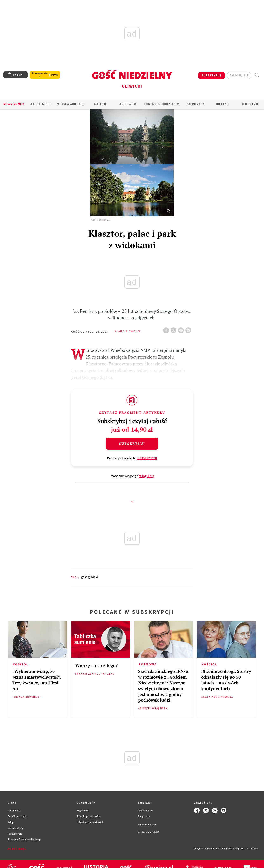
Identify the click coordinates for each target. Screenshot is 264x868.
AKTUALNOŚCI (41, 104)
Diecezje (223, 104)
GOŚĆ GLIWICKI (90, 577)
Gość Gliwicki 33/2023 (90, 332)
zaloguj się (239, 76)
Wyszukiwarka (257, 75)
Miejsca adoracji (71, 104)
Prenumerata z (40, 75)
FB (167, 329)
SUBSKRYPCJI (147, 458)
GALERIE (101, 104)
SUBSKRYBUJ (212, 76)
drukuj (182, 329)
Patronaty (195, 104)
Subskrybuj (132, 444)
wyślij (189, 329)
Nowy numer (14, 104)
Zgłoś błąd (17, 849)
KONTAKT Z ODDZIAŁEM (162, 104)
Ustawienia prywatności (90, 822)
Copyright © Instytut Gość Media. (211, 849)
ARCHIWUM (128, 104)
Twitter (174, 329)
